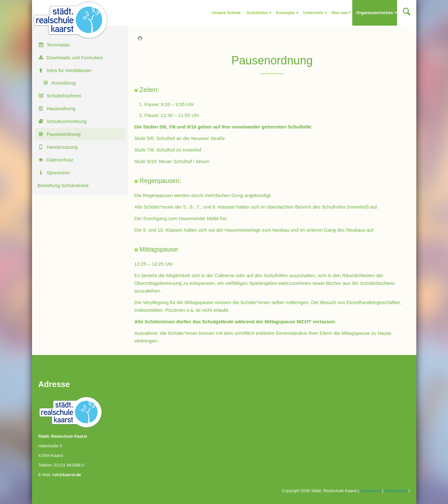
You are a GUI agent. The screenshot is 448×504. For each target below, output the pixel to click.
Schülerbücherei (64, 96)
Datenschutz (60, 160)
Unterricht (313, 13)
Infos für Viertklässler (69, 70)
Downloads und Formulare (75, 58)
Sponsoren (58, 173)
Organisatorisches (374, 13)
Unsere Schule (226, 13)
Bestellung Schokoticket (63, 185)
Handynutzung (62, 147)
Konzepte (285, 13)
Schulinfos (257, 13)
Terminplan (58, 45)
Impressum (371, 491)
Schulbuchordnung (67, 121)
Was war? (341, 13)
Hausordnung (61, 108)
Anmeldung (64, 83)
